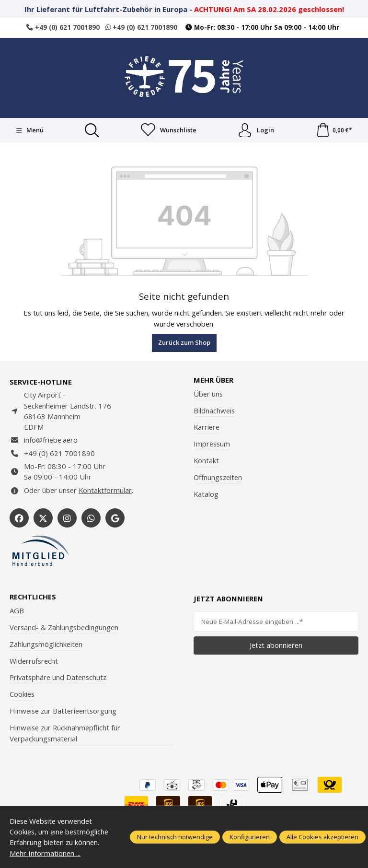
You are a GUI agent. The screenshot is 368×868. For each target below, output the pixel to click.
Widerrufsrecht (34, 661)
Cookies (22, 694)
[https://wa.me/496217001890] (91, 518)
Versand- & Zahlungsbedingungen (64, 627)
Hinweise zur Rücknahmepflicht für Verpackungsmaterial (65, 733)
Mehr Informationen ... (45, 853)
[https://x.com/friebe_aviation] (43, 518)
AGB (17, 610)
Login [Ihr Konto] (256, 130)
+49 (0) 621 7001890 (63, 27)
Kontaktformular (105, 490)
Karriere (207, 427)
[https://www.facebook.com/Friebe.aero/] (19, 518)
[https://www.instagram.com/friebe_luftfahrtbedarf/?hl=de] (67, 518)
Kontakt (206, 460)
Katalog (206, 494)
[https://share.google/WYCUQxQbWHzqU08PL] (115, 518)
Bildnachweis (214, 411)
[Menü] (29, 130)
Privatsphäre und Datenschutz (58, 677)
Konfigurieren (250, 837)
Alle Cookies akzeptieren (322, 837)
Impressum (212, 444)
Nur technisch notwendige (175, 837)
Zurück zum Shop (184, 342)
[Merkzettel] (169, 130)
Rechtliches (33, 597)
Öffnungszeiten (218, 477)
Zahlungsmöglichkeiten (46, 644)
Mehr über (213, 380)
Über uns (208, 394)
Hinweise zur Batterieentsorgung (63, 711)
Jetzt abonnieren (276, 645)
